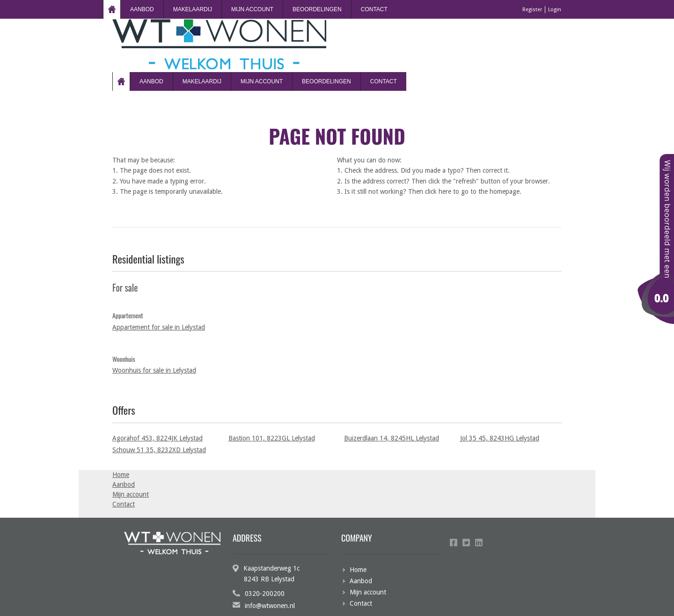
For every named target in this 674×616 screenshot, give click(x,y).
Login (555, 10)
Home (112, 9)
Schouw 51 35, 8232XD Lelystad (159, 450)
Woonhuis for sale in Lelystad (154, 370)
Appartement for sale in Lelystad (159, 327)
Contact (374, 9)
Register (532, 10)
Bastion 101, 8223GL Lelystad (272, 438)
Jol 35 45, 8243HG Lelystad (500, 438)
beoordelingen (317, 9)
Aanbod (142, 9)
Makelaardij (193, 9)
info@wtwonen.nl (270, 606)
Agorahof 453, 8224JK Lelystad (158, 438)
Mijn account (252, 9)
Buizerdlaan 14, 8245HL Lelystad (392, 438)
